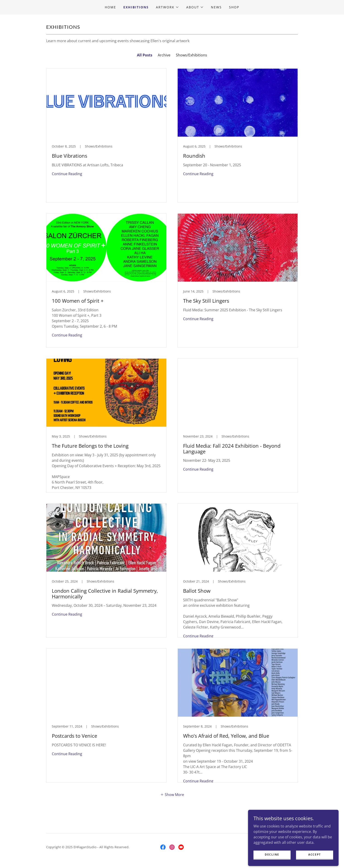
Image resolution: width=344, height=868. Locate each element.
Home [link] (110, 7)
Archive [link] (164, 55)
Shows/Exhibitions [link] (191, 55)
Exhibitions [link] (136, 7)
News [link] (216, 7)
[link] (106, 135)
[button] (167, 7)
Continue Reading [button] (67, 174)
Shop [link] (234, 7)
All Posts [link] (145, 55)
